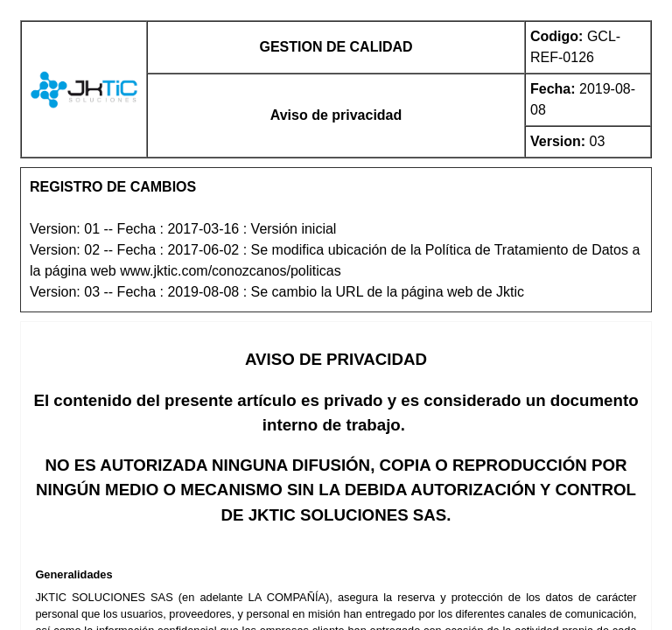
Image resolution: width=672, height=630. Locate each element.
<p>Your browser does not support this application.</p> (336, 315)
